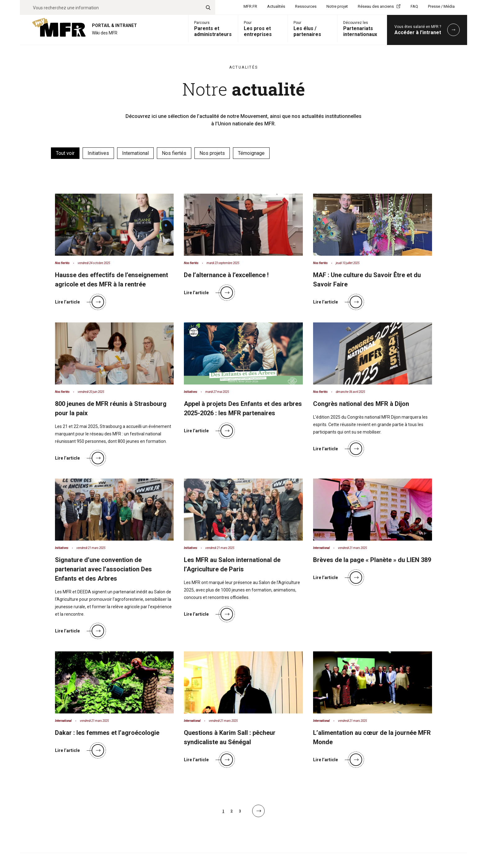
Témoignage (251, 153)
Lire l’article (80, 302)
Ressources (306, 6)
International (135, 153)
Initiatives (98, 153)
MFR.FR (250, 6)
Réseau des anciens (376, 6)
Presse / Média (441, 6)
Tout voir (65, 153)
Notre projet (337, 6)
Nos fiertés (174, 153)
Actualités (276, 6)
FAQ (414, 6)
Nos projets (212, 153)
